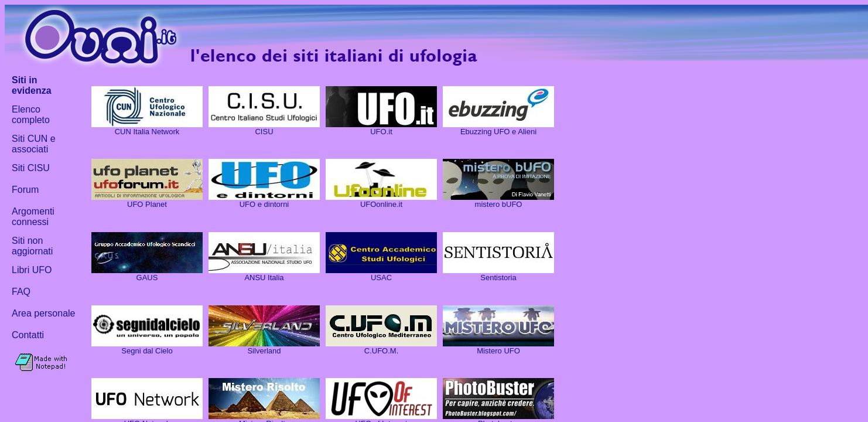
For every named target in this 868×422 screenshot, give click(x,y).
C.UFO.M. (382, 351)
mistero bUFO (499, 204)
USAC (381, 278)
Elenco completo (31, 115)
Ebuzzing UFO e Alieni (498, 132)
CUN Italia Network (147, 132)
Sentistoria (498, 278)
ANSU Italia (264, 278)
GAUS (147, 278)
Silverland (264, 351)
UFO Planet (147, 204)
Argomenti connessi (33, 217)
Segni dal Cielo (147, 351)
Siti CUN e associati (34, 144)
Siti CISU (31, 168)
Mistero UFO (498, 351)
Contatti (28, 335)
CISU (264, 132)
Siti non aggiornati (32, 246)
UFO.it (381, 132)
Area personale (44, 313)
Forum (25, 190)
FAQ (21, 292)
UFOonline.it (381, 204)
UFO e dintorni (264, 204)
